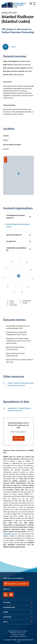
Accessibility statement (18, 636)
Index (14, 47)
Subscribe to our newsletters (16, 584)
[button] (19, 174)
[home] (14, 5)
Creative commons (18, 635)
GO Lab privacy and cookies (18, 631)
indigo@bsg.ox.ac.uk (10, 534)
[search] (31, 4)
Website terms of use (18, 633)
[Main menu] (34, 4)
